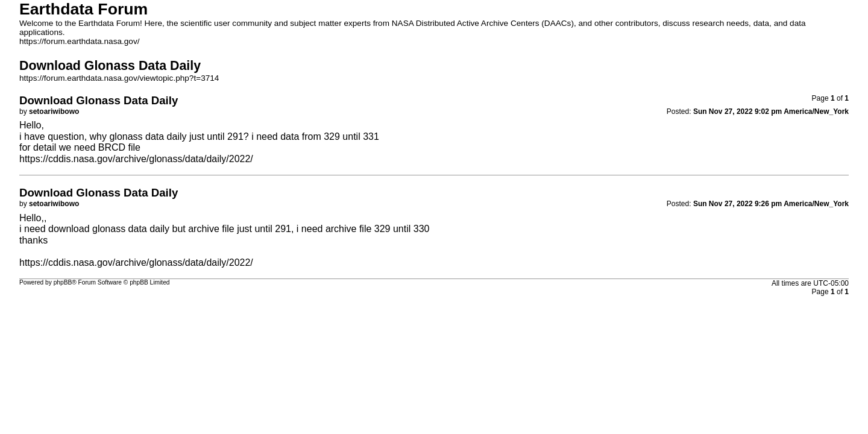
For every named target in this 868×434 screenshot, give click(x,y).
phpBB (63, 282)
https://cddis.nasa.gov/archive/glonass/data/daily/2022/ (136, 159)
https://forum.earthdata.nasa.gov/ (80, 41)
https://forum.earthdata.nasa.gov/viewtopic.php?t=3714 (119, 78)
